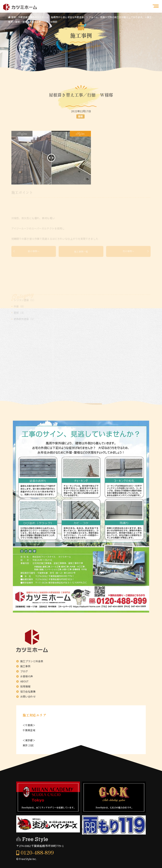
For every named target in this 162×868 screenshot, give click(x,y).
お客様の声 (27, 676)
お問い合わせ (28, 696)
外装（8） (20, 313)
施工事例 (25, 666)
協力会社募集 (28, 691)
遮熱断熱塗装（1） (25, 326)
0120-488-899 (37, 852)
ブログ (24, 671)
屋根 (80, 117)
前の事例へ (34, 254)
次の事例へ (128, 254)
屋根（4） (20, 319)
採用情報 (25, 686)
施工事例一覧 (81, 254)
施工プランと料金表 (32, 661)
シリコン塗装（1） (25, 307)
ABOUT (24, 681)
